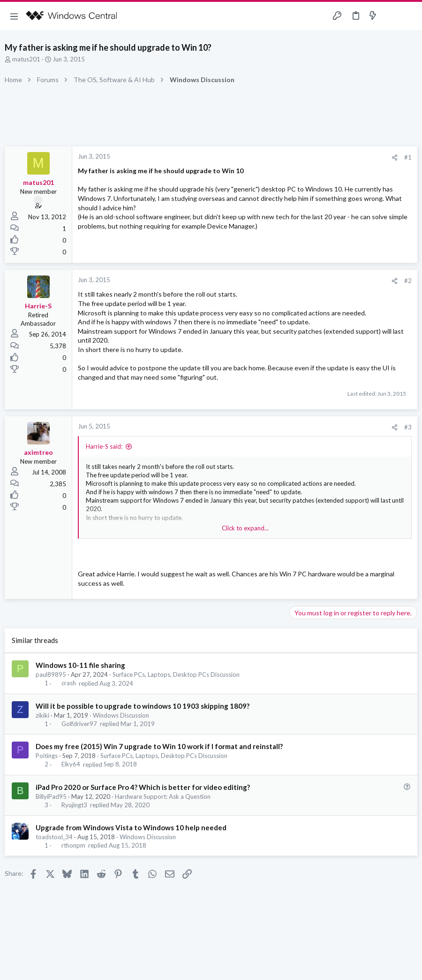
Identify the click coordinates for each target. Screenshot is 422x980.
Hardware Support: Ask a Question (163, 796)
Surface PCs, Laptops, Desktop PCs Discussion (176, 674)
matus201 (26, 59)
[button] (14, 16)
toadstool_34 (54, 837)
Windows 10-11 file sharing (80, 665)
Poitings (47, 756)
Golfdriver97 (79, 724)
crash (69, 683)
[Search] (409, 16)
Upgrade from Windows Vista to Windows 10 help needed (131, 827)
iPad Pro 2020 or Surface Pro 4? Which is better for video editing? (143, 787)
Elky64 (71, 765)
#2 (408, 281)
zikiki (42, 715)
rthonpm (73, 845)
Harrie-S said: (104, 446)
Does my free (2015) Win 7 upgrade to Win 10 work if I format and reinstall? (159, 746)
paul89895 (51, 674)
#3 (408, 427)
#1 (408, 157)
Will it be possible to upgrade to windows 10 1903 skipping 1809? (143, 706)
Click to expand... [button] (245, 528)
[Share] (395, 157)
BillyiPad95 (51, 796)
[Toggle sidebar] (391, 16)
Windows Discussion (121, 715)
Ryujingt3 (74, 805)
